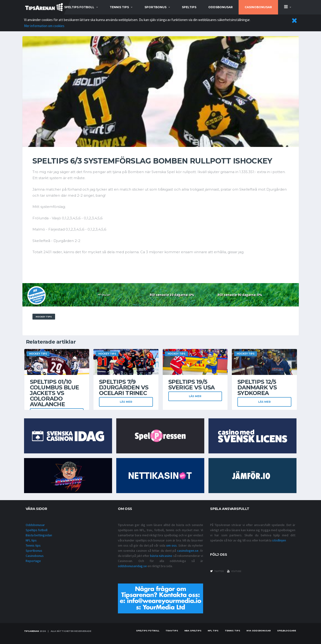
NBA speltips (193, 631)
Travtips (172, 631)
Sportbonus (34, 551)
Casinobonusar (258, 7)
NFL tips (31, 540)
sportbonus (155, 7)
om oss (171, 545)
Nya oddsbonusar (259, 631)
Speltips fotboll (37, 530)
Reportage (33, 561)
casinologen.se (188, 551)
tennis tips (119, 7)
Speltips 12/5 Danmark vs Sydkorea (257, 387)
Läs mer (126, 402)
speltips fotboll (79, 7)
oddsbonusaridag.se (132, 566)
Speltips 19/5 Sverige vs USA (192, 385)
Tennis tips (33, 545)
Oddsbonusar (220, 7)
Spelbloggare (287, 631)
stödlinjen (279, 540)
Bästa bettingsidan (39, 535)
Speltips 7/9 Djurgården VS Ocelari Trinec (124, 387)
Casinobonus (35, 556)
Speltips (189, 7)
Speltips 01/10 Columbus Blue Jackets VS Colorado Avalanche (55, 393)
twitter (217, 571)
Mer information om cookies (44, 26)
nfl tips (213, 631)
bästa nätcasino (161, 556)
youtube (234, 571)
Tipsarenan (32, 631)
